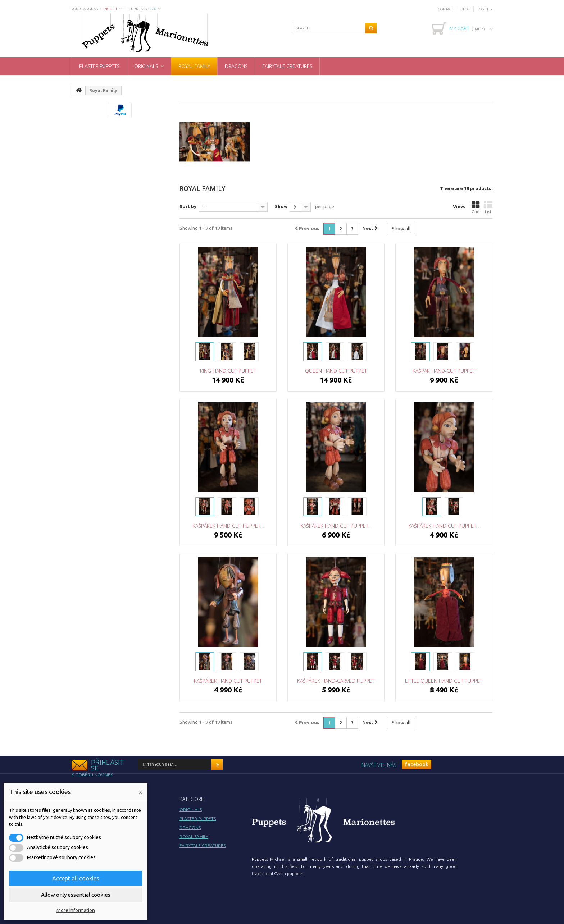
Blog (465, 9)
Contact (446, 9)
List (488, 207)
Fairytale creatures (287, 66)
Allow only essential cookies (76, 895)
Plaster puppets (99, 66)
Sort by (188, 206)
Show (281, 206)
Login (483, 9)
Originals (146, 66)
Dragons (236, 66)
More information (76, 910)
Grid (476, 207)
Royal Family (194, 66)
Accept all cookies (76, 878)
